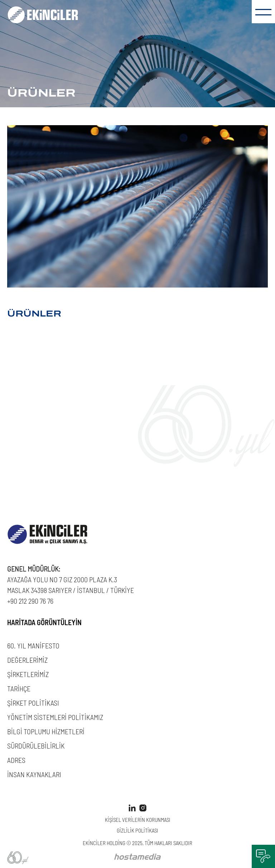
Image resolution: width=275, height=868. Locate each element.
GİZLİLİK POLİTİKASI (137, 830)
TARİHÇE (19, 688)
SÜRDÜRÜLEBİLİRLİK (36, 745)
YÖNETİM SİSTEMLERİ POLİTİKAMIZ (55, 717)
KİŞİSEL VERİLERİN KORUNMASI (138, 820)
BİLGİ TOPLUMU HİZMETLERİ (46, 731)
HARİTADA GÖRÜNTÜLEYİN (44, 622)
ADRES (16, 760)
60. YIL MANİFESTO (33, 645)
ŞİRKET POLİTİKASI (33, 702)
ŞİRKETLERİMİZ (28, 674)
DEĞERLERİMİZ (27, 659)
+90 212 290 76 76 (30, 600)
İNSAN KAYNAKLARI (34, 774)
